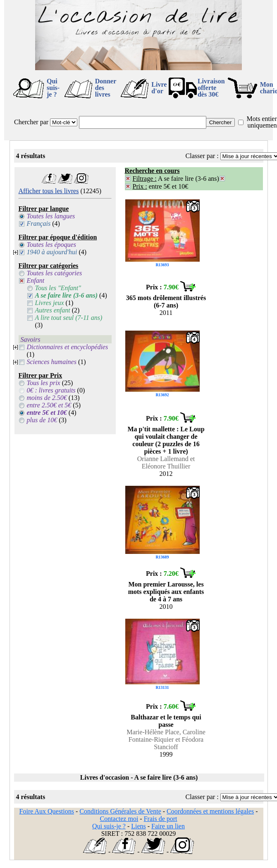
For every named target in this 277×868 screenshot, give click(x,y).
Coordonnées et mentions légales (210, 811)
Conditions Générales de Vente (120, 811)
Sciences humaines (52, 362)
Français (39, 224)
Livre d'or (159, 88)
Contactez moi (119, 819)
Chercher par (31, 122)
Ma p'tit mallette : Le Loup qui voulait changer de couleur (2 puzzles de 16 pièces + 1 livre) (166, 440)
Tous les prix (44, 383)
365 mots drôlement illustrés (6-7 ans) (166, 302)
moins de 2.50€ (47, 398)
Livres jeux (50, 303)
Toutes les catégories (55, 273)
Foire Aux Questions (47, 811)
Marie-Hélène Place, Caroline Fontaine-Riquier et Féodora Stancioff (166, 739)
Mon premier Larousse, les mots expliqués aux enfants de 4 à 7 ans (166, 592)
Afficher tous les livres (49, 191)
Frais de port (161, 819)
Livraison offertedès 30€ (211, 88)
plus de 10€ (42, 420)
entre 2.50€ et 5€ (49, 405)
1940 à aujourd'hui (52, 252)
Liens (138, 826)
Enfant (36, 280)
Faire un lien (168, 826)
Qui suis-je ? (53, 88)
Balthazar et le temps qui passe (166, 721)
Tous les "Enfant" (58, 288)
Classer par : (202, 156)
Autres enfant (53, 310)
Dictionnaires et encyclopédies (68, 347)
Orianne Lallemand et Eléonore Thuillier (166, 462)
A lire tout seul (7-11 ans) (69, 318)
